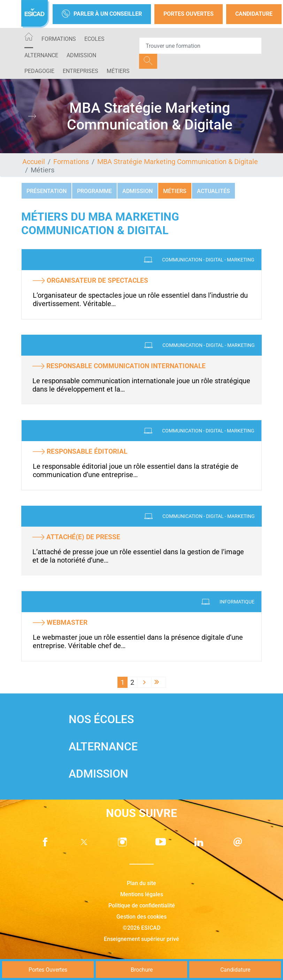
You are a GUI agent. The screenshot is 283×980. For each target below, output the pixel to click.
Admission (137, 191)
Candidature (254, 14)
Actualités (213, 191)
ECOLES (94, 39)
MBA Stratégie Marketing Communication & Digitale (178, 162)
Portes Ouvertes (189, 14)
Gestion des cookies (141, 917)
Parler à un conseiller (102, 14)
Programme (94, 191)
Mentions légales (142, 894)
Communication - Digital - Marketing (208, 260)
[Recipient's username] (200, 46)
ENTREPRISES (81, 71)
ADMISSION (81, 55)
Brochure (142, 970)
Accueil (34, 162)
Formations (59, 39)
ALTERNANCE (41, 55)
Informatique (237, 602)
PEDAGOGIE (39, 71)
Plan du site (141, 883)
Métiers (118, 71)
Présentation (47, 191)
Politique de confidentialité (142, 905)
